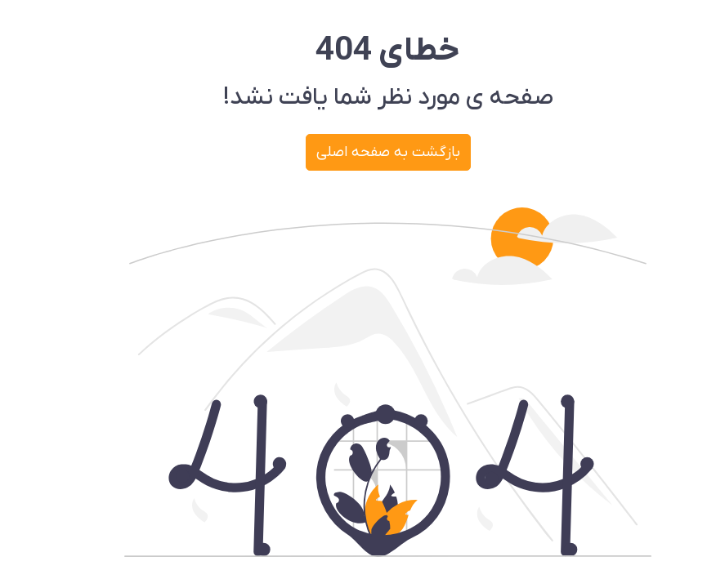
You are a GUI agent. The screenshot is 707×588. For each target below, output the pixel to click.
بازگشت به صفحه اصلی (354, 152)
